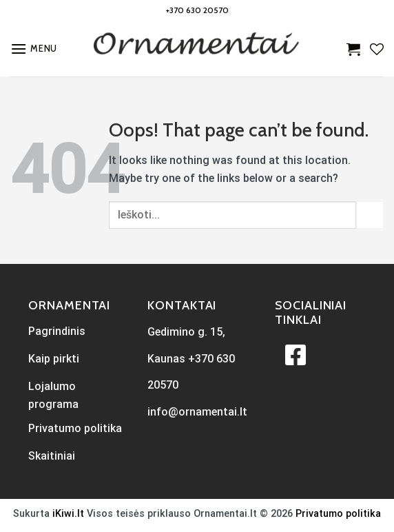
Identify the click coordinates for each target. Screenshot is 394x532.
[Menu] (34, 49)
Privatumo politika (338, 514)
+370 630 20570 (197, 10)
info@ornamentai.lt (197, 412)
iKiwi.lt (68, 514)
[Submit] (370, 215)
